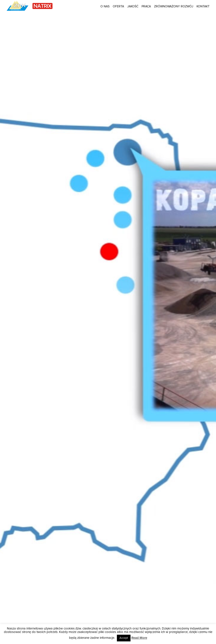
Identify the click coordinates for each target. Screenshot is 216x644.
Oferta (118, 6)
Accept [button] (124, 638)
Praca (146, 6)
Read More (139, 638)
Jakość (133, 6)
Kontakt (203, 6)
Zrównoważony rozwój (174, 6)
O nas (105, 6)
